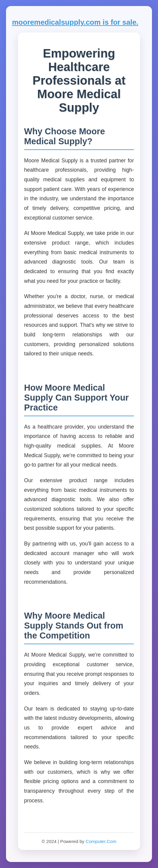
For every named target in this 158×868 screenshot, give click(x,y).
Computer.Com (101, 841)
